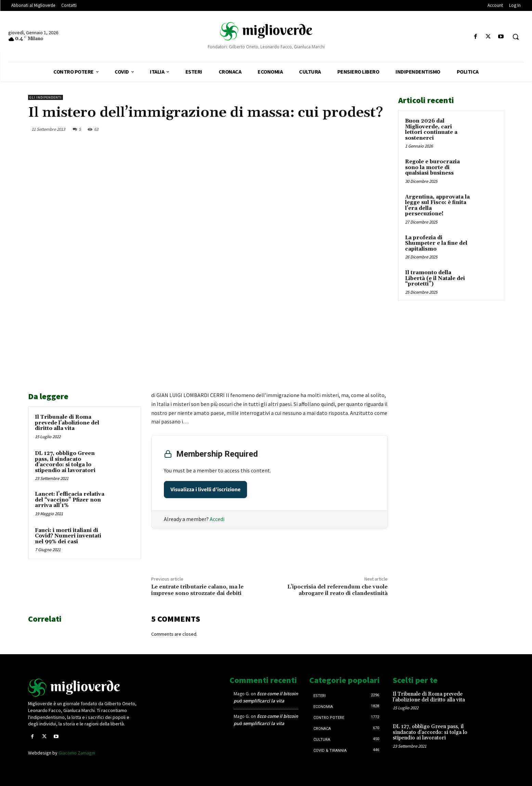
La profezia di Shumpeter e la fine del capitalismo (436, 243)
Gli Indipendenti (46, 97)
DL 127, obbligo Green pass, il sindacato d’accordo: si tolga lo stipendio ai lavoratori (65, 462)
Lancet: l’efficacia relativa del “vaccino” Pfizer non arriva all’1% (70, 500)
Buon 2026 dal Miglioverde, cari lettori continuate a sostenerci (431, 130)
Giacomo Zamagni (77, 753)
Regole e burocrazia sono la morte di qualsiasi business (432, 167)
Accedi (217, 519)
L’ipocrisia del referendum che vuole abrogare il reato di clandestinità (338, 590)
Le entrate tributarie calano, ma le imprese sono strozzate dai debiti (197, 590)
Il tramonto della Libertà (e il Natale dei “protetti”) (435, 278)
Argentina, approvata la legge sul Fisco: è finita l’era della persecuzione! (437, 206)
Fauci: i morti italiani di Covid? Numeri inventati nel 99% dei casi (68, 536)
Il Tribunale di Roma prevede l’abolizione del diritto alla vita (67, 423)
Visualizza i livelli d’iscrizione (205, 490)
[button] (516, 37)
